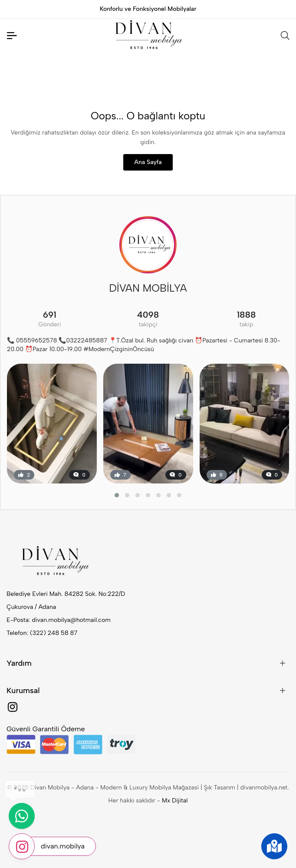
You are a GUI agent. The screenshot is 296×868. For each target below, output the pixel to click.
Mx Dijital (175, 801)
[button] (117, 495)
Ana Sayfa (148, 162)
